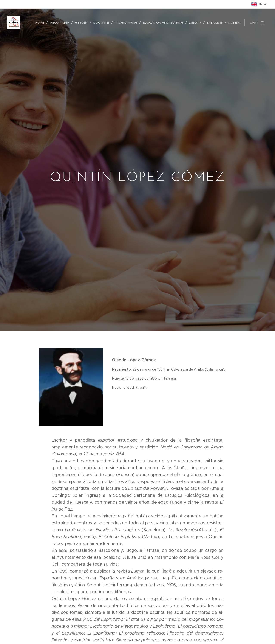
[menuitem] (42, 23)
